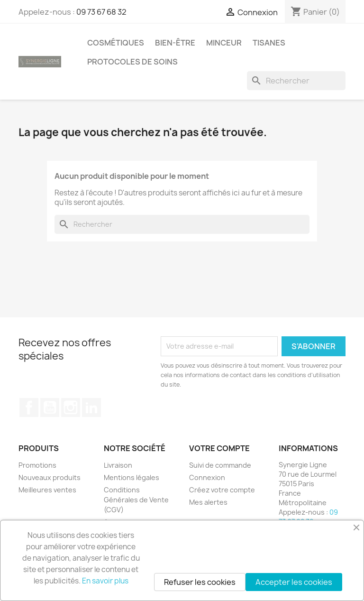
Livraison (118, 465)
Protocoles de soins (132, 62)
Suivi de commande (220, 465)
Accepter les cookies (294, 582)
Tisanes (269, 43)
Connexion (207, 477)
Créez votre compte (222, 490)
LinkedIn (91, 407)
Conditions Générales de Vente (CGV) (136, 500)
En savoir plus (105, 581)
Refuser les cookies (200, 582)
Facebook (29, 407)
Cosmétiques (116, 43)
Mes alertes (208, 502)
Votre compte (219, 448)
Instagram (71, 407)
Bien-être (175, 43)
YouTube (50, 407)
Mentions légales (132, 477)
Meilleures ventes (47, 490)
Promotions (37, 465)
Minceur (224, 43)
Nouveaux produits (50, 477)
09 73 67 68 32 (101, 12)
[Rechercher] (296, 81)
